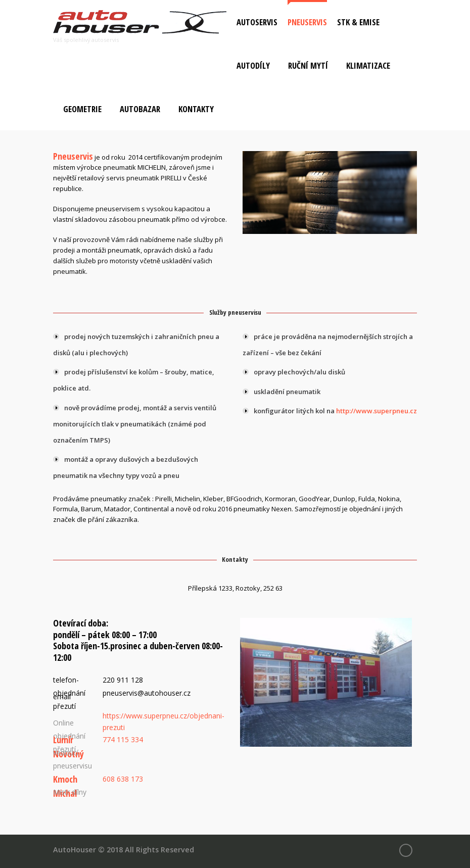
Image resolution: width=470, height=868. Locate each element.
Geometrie (82, 109)
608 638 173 (123, 779)
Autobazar (140, 109)
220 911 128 (123, 680)
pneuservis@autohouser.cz (147, 693)
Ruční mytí (308, 65)
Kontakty (196, 109)
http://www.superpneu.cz (377, 411)
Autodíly (253, 65)
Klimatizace (368, 65)
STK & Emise (358, 22)
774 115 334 (123, 739)
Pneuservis (307, 22)
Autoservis (257, 22)
